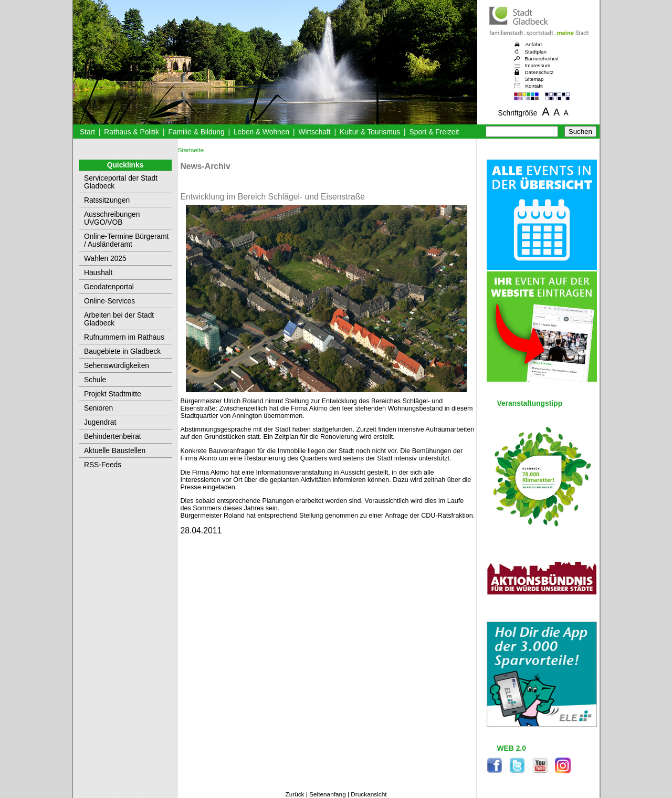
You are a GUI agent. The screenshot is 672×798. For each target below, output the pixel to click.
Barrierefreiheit (542, 59)
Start (87, 132)
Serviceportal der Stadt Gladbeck (121, 182)
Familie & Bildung (197, 132)
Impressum (538, 65)
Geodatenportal (109, 287)
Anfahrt (534, 44)
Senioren (98, 408)
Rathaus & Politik (132, 132)
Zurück (295, 794)
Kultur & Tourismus (370, 132)
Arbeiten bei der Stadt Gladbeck (119, 319)
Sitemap (534, 79)
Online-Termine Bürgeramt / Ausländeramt (126, 240)
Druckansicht (369, 794)
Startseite (191, 150)
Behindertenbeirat (113, 437)
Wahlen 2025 (105, 259)
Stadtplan (536, 52)
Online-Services (109, 301)
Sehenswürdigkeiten (117, 366)
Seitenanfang (328, 794)
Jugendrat (100, 422)
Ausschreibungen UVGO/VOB (112, 218)
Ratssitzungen (107, 200)
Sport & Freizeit (434, 132)
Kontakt (534, 86)
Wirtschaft (314, 132)
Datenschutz (539, 72)
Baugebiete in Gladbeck (122, 351)
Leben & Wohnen (261, 132)
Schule (95, 380)
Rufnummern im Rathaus (124, 337)
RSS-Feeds (103, 465)
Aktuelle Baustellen (115, 451)
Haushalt (98, 273)
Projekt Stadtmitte (113, 394)
